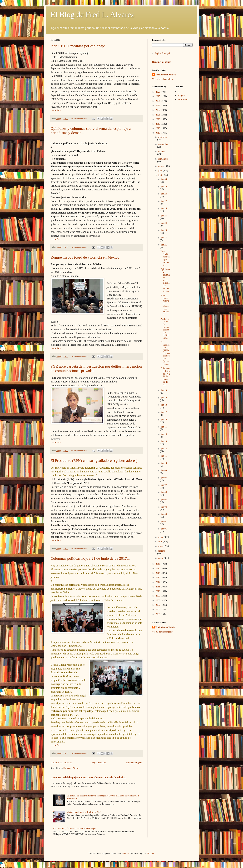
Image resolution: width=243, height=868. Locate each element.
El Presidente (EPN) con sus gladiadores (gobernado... (165, 353)
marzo (161, 546)
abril (161, 542)
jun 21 (164, 245)
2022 (158, 110)
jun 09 (164, 470)
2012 (158, 582)
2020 (158, 119)
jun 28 (164, 194)
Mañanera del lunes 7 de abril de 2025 (84, 812)
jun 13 (164, 441)
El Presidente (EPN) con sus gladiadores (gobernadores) (94, 460)
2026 (158, 92)
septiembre (163, 159)
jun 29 (164, 186)
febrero (162, 551)
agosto (162, 166)
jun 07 (164, 485)
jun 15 (164, 427)
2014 (158, 573)
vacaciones (183, 99)
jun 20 (164, 390)
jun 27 (164, 201)
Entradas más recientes (62, 763)
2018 (158, 128)
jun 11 (164, 456)
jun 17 (164, 412)
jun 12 (164, 449)
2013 (158, 578)
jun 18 (164, 405)
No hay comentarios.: (80, 119)
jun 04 (164, 507)
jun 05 (164, 500)
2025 (158, 96)
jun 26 (164, 208)
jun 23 (164, 230)
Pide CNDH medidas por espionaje (78, 46)
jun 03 (164, 514)
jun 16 (164, 420)
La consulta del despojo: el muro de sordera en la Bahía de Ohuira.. (89, 777)
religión (181, 96)
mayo (161, 537)
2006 (158, 609)
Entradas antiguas (134, 763)
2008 (158, 600)
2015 (158, 568)
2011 (158, 587)
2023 (158, 106)
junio (161, 175)
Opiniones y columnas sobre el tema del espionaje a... (165, 280)
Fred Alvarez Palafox (166, 75)
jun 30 (164, 179)
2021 (158, 115)
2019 (158, 124)
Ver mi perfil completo (162, 79)
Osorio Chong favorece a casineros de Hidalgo (74, 829)
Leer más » (56, 110)
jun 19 (164, 398)
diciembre (163, 137)
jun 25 (164, 216)
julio (161, 171)
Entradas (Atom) (71, 768)
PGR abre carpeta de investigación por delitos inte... (165, 328)
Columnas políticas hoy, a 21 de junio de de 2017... (90, 558)
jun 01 (164, 529)
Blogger (150, 854)
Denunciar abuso (162, 62)
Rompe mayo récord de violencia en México (85, 257)
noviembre (163, 144)
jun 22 (164, 238)
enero (161, 558)
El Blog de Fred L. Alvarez (93, 14)
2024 (158, 101)
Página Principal (99, 763)
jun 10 (164, 463)
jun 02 (164, 521)
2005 (158, 614)
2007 (158, 605)
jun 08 (164, 478)
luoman (125, 854)
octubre (162, 152)
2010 (158, 591)
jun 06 (164, 492)
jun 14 (164, 434)
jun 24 (164, 223)
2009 (158, 596)
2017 (158, 133)
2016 (158, 564)
